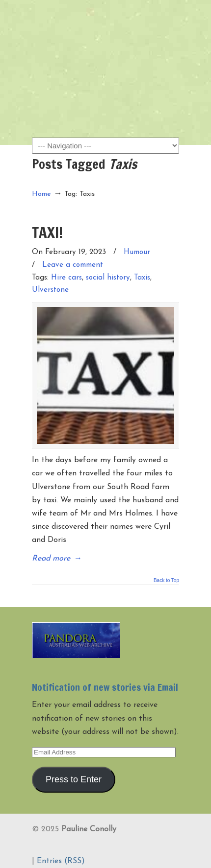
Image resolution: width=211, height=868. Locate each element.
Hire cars (66, 278)
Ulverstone (50, 290)
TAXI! (47, 232)
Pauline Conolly (105, 25)
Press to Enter (74, 779)
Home (41, 194)
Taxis (142, 278)
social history (108, 278)
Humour (137, 252)
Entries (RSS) (61, 861)
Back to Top (166, 581)
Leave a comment (73, 265)
